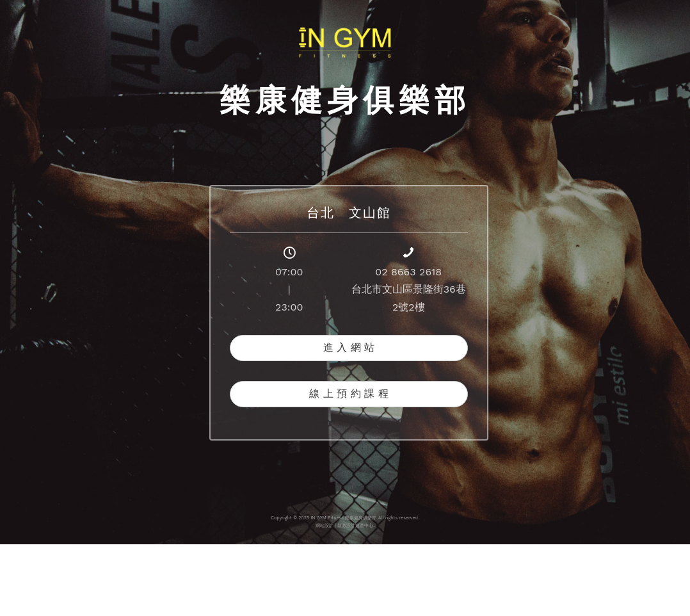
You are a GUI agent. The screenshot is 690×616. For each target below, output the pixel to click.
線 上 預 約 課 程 (349, 393)
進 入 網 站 (349, 347)
